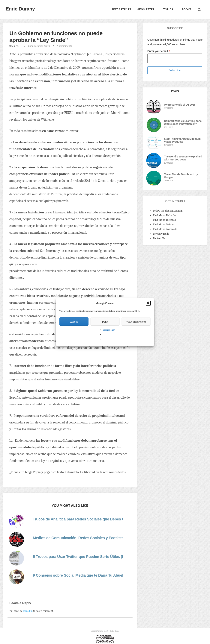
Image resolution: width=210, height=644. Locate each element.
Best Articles (121, 9)
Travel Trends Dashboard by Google (181, 176)
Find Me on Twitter (164, 225)
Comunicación (36, 46)
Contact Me (159, 238)
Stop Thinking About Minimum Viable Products (182, 140)
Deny (105, 322)
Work (47, 46)
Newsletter (145, 9)
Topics (168, 9)
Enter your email (159, 51)
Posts (175, 91)
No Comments (64, 46)
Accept (74, 322)
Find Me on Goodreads (165, 229)
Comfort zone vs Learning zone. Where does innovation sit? (183, 122)
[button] (148, 303)
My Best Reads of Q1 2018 (180, 105)
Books (186, 9)
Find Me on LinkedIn (164, 215)
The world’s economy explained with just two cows (183, 158)
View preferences (136, 322)
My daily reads (161, 234)
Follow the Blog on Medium (168, 211)
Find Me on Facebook (165, 220)
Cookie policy (109, 330)
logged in (28, 611)
